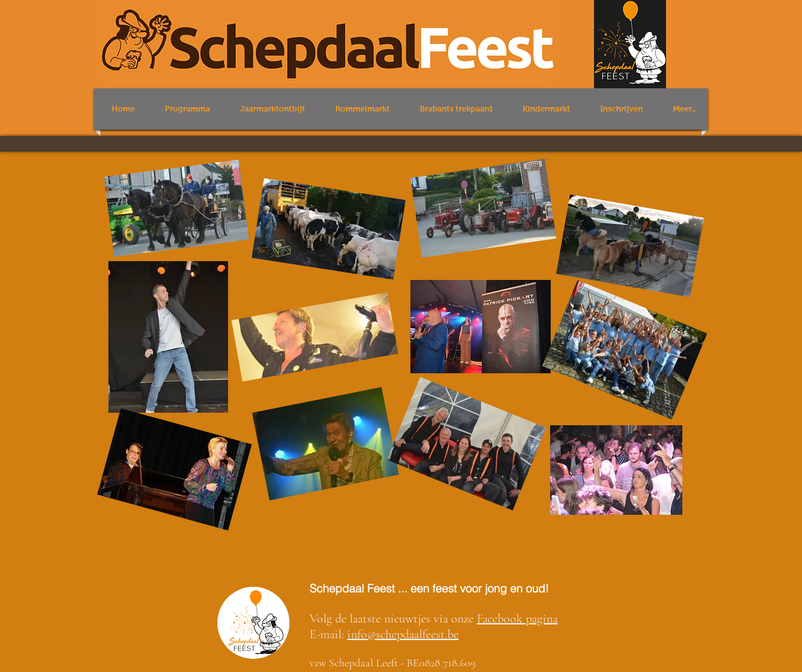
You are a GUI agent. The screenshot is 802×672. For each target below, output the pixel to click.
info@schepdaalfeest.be (403, 634)
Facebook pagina (517, 619)
